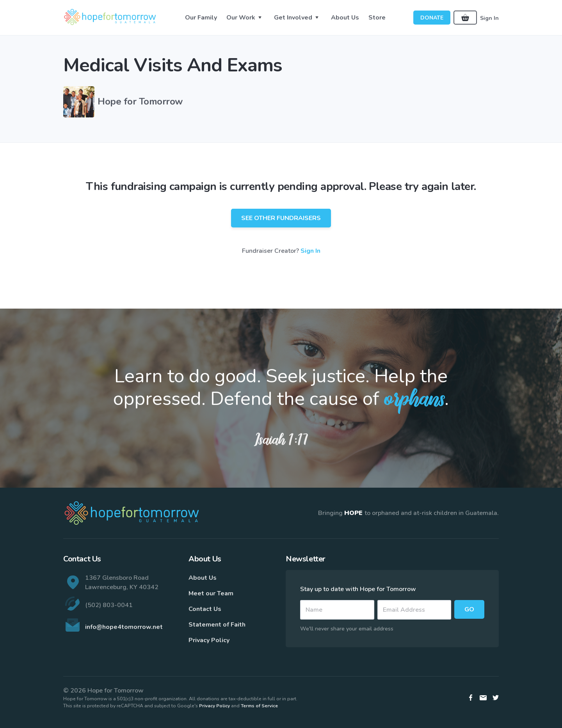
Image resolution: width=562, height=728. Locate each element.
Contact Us (205, 609)
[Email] (414, 610)
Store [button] (377, 18)
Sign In (489, 18)
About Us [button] (345, 18)
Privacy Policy (209, 640)
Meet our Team (211, 593)
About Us (203, 578)
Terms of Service (259, 706)
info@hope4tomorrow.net (124, 627)
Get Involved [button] (293, 18)
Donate (432, 18)
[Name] (337, 610)
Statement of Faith (217, 625)
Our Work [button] (241, 18)
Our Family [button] (201, 18)
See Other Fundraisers (281, 218)
